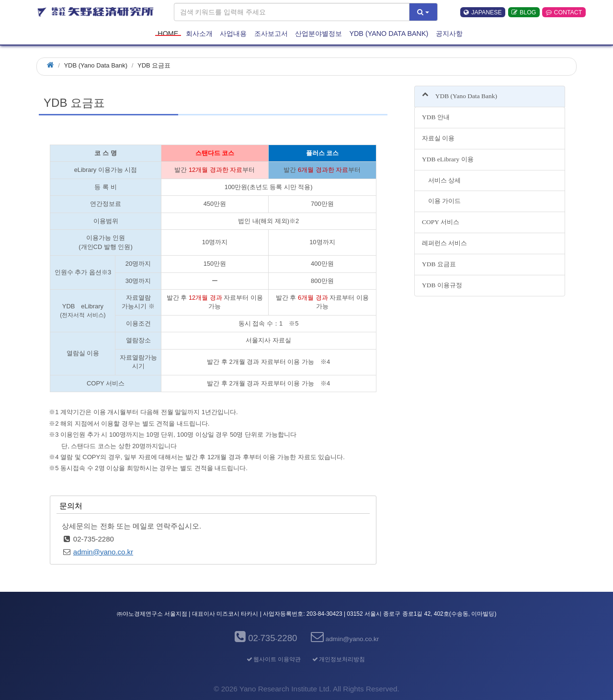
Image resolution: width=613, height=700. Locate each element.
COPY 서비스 (441, 222)
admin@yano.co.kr (103, 552)
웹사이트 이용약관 (273, 659)
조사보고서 (271, 33)
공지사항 (449, 33)
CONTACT (564, 12)
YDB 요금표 (439, 264)
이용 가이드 (441, 201)
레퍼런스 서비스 (444, 243)
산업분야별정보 (318, 33)
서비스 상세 (441, 180)
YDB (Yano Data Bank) (389, 33)
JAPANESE (482, 12)
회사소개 (199, 33)
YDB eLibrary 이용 (448, 159)
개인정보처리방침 (338, 659)
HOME (168, 33)
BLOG (524, 12)
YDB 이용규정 (442, 285)
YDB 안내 (436, 117)
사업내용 (233, 33)
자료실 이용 (438, 138)
